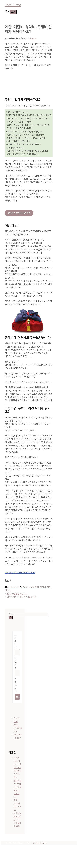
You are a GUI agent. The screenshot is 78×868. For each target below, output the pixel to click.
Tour (16, 725)
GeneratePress (40, 843)
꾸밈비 (25, 587)
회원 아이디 (16, 641)
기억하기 (16, 684)
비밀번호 (16, 663)
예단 (49, 587)
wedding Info (13, 587)
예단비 (8, 590)
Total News (13, 5)
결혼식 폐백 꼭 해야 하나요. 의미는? (22, 597)
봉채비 (43, 587)
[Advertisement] (29, 81)
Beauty (17, 718)
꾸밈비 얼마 (34, 587)
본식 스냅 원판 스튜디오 (17, 594)
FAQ (16, 721)
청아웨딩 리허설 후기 (18, 774)
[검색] (11, 618)
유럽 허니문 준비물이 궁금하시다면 (20, 573)
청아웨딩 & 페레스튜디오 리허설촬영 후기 (18, 820)
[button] (7, 12)
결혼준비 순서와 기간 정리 (19, 213)
